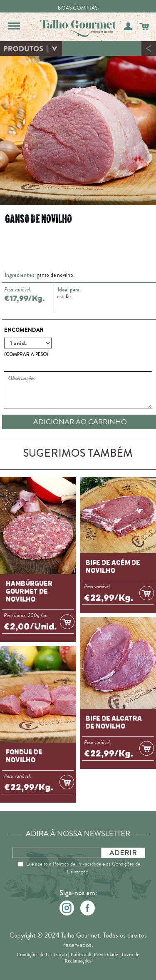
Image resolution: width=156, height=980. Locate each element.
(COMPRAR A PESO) (26, 354)
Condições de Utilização (42, 955)
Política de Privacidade (77, 864)
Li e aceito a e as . (83, 868)
